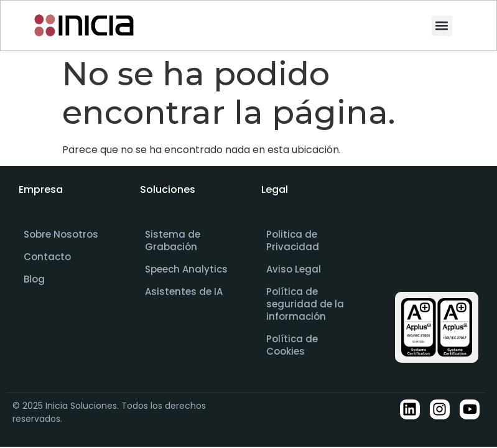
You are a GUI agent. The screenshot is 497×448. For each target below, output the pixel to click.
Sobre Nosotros (61, 234)
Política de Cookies (292, 345)
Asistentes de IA (184, 292)
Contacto (47, 257)
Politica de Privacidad (293, 240)
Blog (34, 279)
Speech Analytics (186, 269)
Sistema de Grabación (173, 240)
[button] (442, 26)
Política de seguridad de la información (305, 304)
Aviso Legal (294, 269)
